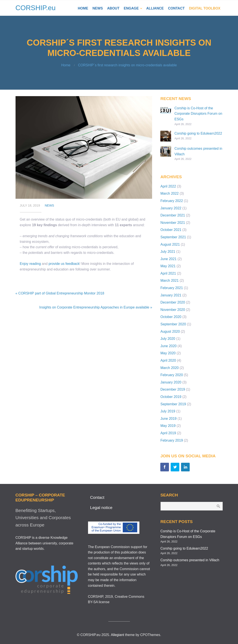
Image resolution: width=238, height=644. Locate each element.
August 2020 (170, 332)
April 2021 (168, 273)
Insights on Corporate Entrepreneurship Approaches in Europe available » (96, 307)
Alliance (155, 8)
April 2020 (168, 360)
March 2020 (169, 368)
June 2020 (168, 346)
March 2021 (169, 281)
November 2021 (173, 223)
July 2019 (168, 411)
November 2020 (173, 310)
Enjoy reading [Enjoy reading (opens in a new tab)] (30, 264)
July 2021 (168, 252)
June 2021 (168, 259)
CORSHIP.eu (36, 8)
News (98, 8)
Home (83, 8)
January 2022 (171, 208)
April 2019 (168, 433)
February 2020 (172, 375)
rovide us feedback (65, 264)
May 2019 (168, 426)
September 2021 (173, 237)
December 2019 (173, 389)
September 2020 (173, 324)
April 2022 (168, 186)
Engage (131, 8)
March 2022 (169, 193)
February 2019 (172, 440)
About (113, 8)
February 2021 (172, 288)
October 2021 (171, 230)
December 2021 (173, 215)
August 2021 (170, 244)
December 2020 (173, 302)
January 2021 (171, 295)
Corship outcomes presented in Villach (190, 560)
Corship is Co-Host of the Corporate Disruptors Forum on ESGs (198, 114)
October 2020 (171, 317)
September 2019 (173, 404)
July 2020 (168, 339)
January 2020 (171, 382)
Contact (176, 8)
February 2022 (172, 201)
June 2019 (168, 419)
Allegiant (117, 635)
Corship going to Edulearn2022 (198, 133)
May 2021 (168, 266)
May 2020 (168, 353)
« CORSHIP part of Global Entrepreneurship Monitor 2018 (60, 293)
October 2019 (171, 397)
